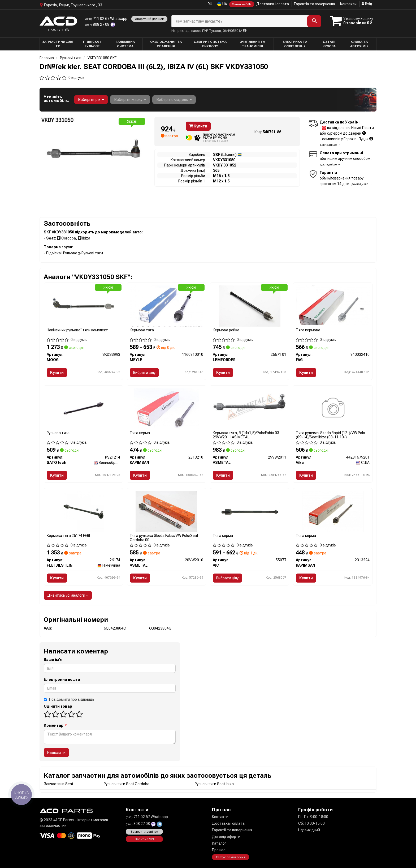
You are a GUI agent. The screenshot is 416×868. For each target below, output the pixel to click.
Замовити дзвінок (144, 832)
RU (210, 4)
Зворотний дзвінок (149, 19)
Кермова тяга (142, 330)
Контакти (348, 4)
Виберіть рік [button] (91, 100)
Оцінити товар (58, 706)
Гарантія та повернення (315, 4)
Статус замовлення (231, 857)
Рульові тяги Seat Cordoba (127, 784)
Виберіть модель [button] (174, 100)
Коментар (55, 725)
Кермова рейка (226, 330)
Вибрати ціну (144, 373)
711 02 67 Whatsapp (106, 19)
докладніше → (330, 145)
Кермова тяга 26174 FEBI (68, 536)
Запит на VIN (242, 4)
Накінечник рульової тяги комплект (77, 330)
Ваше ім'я (53, 660)
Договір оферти (226, 837)
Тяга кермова (308, 330)
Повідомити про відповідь (69, 699)
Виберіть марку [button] (130, 100)
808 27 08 (98, 24)
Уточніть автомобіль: (56, 99)
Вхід (367, 4)
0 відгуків (77, 78)
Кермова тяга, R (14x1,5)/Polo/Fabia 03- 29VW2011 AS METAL (247, 435)
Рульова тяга (58, 433)
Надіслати (56, 752)
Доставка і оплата (273, 4)
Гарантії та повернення (232, 830)
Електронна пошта (62, 679)
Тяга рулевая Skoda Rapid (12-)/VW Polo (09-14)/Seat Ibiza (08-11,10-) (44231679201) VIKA (330, 435)
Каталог (219, 843)
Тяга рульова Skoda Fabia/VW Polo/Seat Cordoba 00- (164, 538)
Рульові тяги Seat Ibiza (214, 784)
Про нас (219, 850)
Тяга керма (140, 433)
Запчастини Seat (59, 784)
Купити (198, 126)
